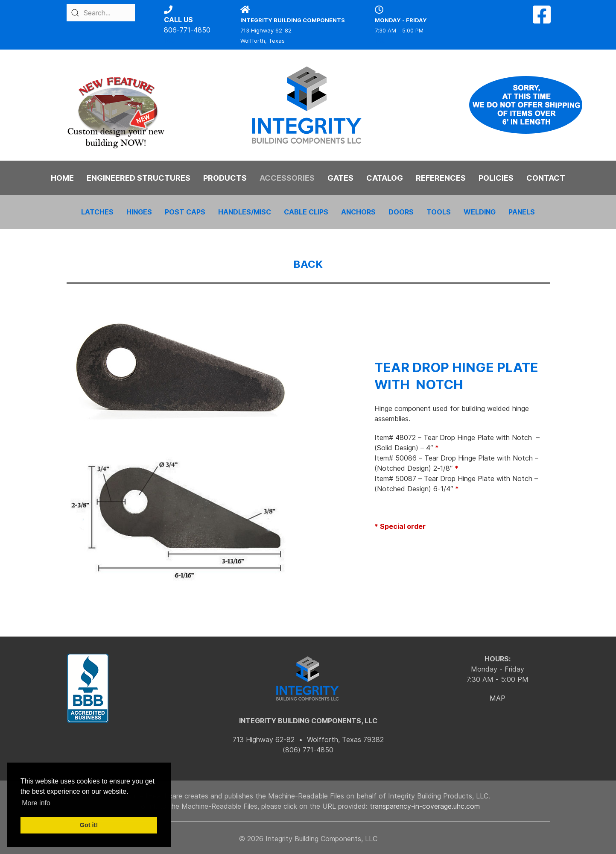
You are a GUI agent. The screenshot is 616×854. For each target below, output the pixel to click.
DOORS (401, 212)
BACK (308, 264)
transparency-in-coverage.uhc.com (425, 806)
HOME (62, 178)
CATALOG (385, 178)
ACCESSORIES (287, 178)
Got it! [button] (89, 825)
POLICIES (496, 178)
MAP (498, 698)
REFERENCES (441, 178)
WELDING (480, 212)
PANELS (522, 212)
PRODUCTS (225, 178)
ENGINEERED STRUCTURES (139, 178)
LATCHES (97, 212)
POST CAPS (185, 212)
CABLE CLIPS (306, 212)
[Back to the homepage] (308, 105)
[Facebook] (542, 20)
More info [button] (36, 803)
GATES (340, 178)
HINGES (139, 212)
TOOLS (439, 212)
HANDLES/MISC (245, 212)
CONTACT (546, 178)
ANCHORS (358, 212)
